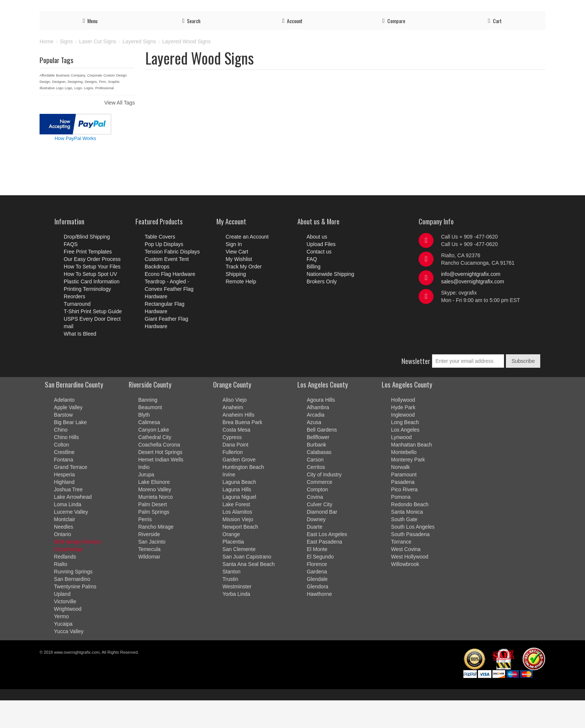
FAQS (71, 272)
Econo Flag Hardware (170, 302)
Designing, (76, 109)
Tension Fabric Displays (172, 279)
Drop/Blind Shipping (87, 264)
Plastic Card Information (92, 309)
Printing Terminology (87, 317)
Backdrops (157, 294)
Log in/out (400, 8)
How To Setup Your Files (92, 294)
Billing (536, 8)
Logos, (89, 116)
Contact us (496, 8)
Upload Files (344, 8)
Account (373, 8)
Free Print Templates (88, 279)
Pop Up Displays (164, 272)
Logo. (79, 116)
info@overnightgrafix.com (471, 302)
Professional (104, 116)
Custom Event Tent (167, 287)
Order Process (307, 8)
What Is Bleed (80, 361)
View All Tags (119, 130)
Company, (78, 103)
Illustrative (47, 116)
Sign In (234, 272)
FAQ (519, 8)
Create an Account (247, 264)
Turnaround (77, 332)
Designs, (91, 109)
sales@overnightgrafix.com (473, 309)
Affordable (47, 103)
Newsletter (416, 388)
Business (63, 103)
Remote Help (241, 309)
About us (317, 264)
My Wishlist (239, 287)
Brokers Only (322, 309)
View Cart (237, 279)
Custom (109, 103)
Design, (45, 109)
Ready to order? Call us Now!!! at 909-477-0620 (106, 7)
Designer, (59, 109)
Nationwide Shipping (331, 302)
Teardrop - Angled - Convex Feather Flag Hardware (169, 317)
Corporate (95, 103)
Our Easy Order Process (92, 287)
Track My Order (434, 8)
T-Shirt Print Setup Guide (93, 339)
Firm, (103, 109)
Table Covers (160, 264)
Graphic (114, 109)
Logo (60, 116)
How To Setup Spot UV (90, 302)
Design (122, 103)
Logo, (69, 116)
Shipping (468, 8)
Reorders (75, 324)
